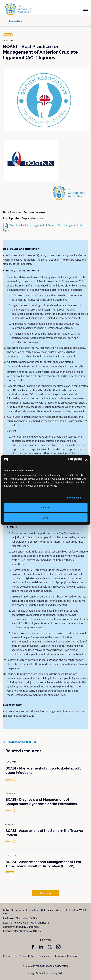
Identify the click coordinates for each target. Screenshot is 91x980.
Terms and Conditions (67, 956)
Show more (45, 893)
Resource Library (16, 21)
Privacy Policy (27, 956)
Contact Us (9, 956)
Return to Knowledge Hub (22, 742)
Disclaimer (45, 956)
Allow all (45, 507)
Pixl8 (60, 973)
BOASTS (8, 35)
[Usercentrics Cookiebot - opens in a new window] (68, 460)
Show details (74, 498)
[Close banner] (86, 460)
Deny (45, 518)
